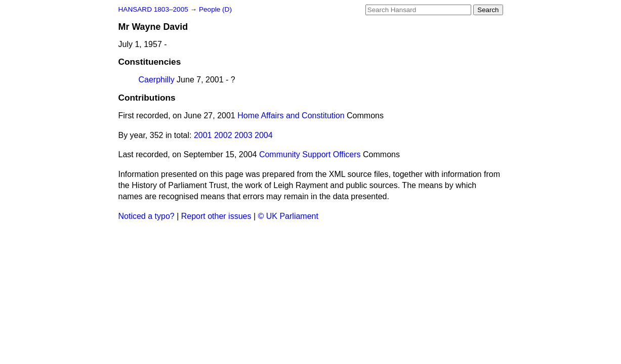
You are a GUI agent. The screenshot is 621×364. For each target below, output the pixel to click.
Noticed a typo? (147, 216)
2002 (223, 135)
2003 (243, 135)
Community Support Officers (310, 154)
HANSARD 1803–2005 (153, 9)
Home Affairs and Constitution (291, 116)
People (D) (215, 9)
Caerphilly (157, 80)
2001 (203, 135)
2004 (264, 135)
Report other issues (216, 216)
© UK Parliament (288, 216)
